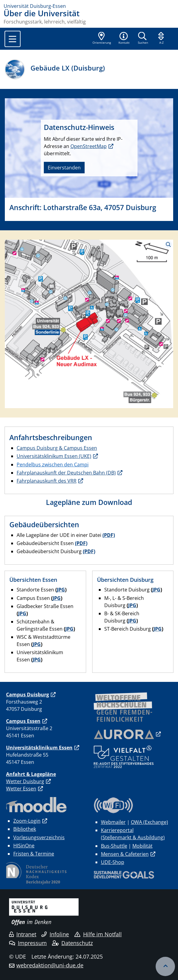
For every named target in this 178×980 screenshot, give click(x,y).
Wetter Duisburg (25, 781)
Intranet (23, 934)
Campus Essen (23, 721)
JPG (61, 590)
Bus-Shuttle (114, 846)
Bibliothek (25, 829)
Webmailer (113, 822)
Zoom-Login (27, 821)
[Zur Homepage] (89, 6)
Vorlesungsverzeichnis (39, 837)
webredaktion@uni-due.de (50, 965)
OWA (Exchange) (149, 822)
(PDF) (109, 535)
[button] (124, 39)
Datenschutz (72, 943)
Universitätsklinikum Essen (39, 748)
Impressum (28, 943)
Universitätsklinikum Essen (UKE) (54, 456)
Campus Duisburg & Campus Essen (57, 448)
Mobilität (142, 846)
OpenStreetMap (89, 146)
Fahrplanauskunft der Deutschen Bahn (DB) (66, 473)
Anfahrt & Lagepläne (31, 774)
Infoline (55, 934)
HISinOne (24, 846)
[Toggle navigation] (13, 39)
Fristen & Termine (34, 854)
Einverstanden (64, 168)
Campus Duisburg (28, 695)
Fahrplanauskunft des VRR (47, 481)
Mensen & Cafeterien (125, 854)
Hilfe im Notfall (98, 934)
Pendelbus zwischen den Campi (53, 465)
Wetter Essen (21, 789)
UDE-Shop (113, 862)
